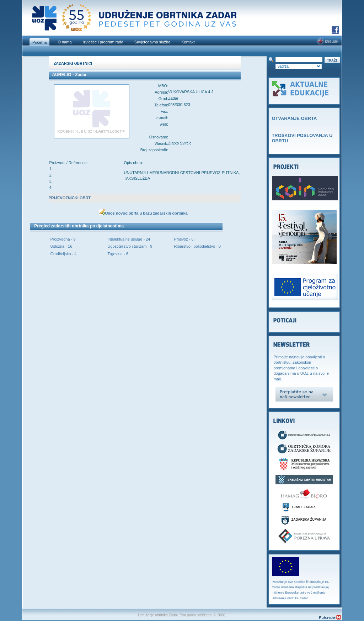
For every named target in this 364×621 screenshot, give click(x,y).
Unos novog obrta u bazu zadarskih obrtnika (146, 213)
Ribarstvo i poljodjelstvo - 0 (197, 246)
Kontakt (188, 42)
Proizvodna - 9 (63, 239)
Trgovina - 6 (118, 254)
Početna (39, 42)
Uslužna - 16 (61, 246)
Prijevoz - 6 (184, 239)
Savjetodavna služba (152, 42)
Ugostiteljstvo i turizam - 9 (130, 246)
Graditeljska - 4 (64, 254)
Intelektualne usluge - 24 (129, 239)
